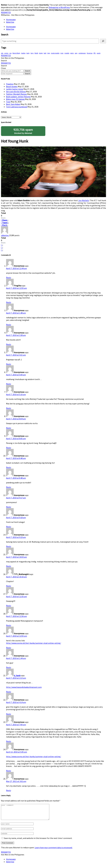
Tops (8, 102)
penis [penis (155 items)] (72, 53)
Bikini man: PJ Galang (15, 99)
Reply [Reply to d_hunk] (9, 692)
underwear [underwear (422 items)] (82, 53)
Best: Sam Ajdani (13, 104)
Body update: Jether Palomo (18, 97)
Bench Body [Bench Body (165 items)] (16, 53)
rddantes (5, 235)
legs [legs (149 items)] (49, 53)
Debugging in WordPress (59, 7)
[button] (4, 61)
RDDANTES (6, 12)
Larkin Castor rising (15, 89)
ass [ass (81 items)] (10, 53)
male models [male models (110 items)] (55, 53)
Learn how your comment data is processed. (54, 851)
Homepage (11, 19)
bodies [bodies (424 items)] (23, 53)
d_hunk (17, 675)
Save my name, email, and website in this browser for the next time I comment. (38, 841)
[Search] (103, 41)
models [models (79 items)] (67, 53)
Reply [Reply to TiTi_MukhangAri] (9, 586)
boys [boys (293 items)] (32, 53)
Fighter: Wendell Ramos (16, 94)
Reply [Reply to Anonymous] (9, 277)
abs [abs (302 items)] (2, 53)
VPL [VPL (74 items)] (95, 53)
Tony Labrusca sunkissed (17, 107)
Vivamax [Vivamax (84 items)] (90, 53)
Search (27, 71)
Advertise (10, 22)
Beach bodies (12, 86)
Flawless (10, 84)
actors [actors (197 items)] (6, 53)
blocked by (23, 131)
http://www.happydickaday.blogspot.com (24, 687)
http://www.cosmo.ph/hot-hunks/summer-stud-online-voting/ (34, 643)
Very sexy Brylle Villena (16, 92)
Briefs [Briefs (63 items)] (36, 53)
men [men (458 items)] (62, 53)
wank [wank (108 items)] (99, 53)
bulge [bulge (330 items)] (41, 53)
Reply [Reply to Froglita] (9, 302)
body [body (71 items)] (28, 53)
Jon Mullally (84, 200)
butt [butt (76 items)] (45, 53)
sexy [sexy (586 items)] (76, 53)
